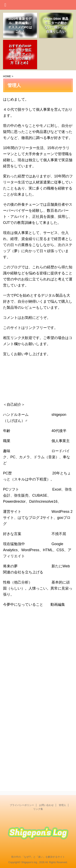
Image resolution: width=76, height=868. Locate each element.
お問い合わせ (46, 805)
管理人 (62, 805)
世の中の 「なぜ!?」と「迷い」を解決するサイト (38, 857)
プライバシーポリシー (22, 805)
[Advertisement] (38, 664)
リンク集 (38, 809)
